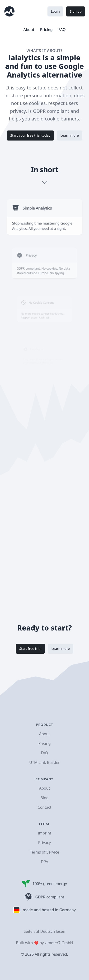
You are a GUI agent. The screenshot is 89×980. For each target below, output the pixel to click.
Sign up (76, 11)
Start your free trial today (30, 135)
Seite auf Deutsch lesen (44, 931)
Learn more (69, 135)
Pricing (46, 30)
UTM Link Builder (44, 762)
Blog (44, 798)
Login (55, 11)
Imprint (44, 833)
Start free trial (30, 649)
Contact (45, 807)
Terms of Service (44, 852)
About (29, 30)
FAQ (62, 30)
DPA (44, 862)
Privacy (44, 843)
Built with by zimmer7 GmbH (45, 943)
